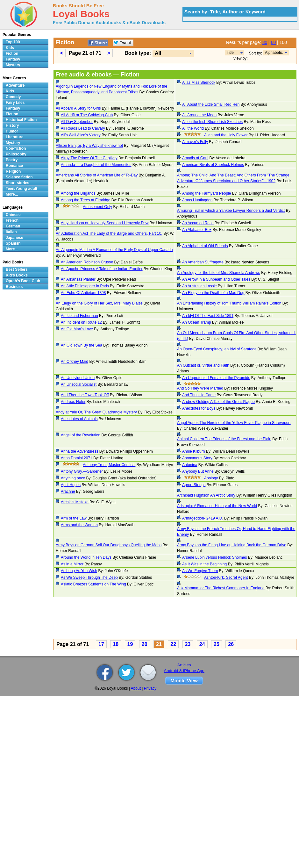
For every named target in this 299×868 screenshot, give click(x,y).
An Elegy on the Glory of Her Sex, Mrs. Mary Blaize (99, 303)
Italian (11, 232)
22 (173, 644)
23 (188, 644)
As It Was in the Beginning (204, 564)
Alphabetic (274, 53)
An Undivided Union (78, 378)
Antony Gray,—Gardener (82, 471)
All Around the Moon (199, 115)
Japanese (14, 238)
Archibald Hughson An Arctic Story (206, 495)
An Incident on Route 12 (81, 322)
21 (159, 644)
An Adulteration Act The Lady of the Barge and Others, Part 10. (109, 233)
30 (265, 42)
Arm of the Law (74, 518)
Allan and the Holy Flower (226, 135)
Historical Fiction (21, 120)
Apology (211, 478)
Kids (10, 48)
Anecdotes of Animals (79, 419)
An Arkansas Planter (78, 279)
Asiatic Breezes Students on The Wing (93, 584)
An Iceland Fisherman (79, 316)
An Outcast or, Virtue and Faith (203, 365)
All (158, 53)
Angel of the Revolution (81, 435)
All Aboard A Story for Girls (78, 108)
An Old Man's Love (77, 329)
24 (202, 644)
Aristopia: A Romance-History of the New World (217, 506)
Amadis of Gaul (195, 158)
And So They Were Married (200, 388)
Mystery (13, 65)
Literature (14, 137)
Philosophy (16, 154)
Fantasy (13, 59)
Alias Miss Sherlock (199, 82)
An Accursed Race (198, 223)
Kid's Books (17, 275)
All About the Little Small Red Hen (211, 104)
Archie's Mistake (75, 502)
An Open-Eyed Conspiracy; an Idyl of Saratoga (217, 349)
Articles (184, 665)
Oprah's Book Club (23, 281)
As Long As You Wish (79, 571)
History (12, 126)
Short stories (18, 183)
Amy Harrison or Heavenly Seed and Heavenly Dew (105, 223)
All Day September (77, 122)
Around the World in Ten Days (86, 557)
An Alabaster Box (197, 230)
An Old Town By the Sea (82, 345)
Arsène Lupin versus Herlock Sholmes (214, 557)
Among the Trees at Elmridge (85, 200)
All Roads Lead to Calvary (83, 128)
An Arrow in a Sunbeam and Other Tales (216, 279)
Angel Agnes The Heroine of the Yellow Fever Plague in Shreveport (234, 423)
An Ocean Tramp (197, 322)
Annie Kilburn (193, 451)
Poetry (12, 160)
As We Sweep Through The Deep (89, 577)
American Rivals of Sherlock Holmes (213, 165)
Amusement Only (97, 207)
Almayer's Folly (195, 142)
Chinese (13, 215)
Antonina (190, 465)
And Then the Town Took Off (85, 395)
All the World (193, 128)
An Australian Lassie (199, 286)
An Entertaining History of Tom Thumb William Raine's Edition (229, 303)
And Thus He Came (199, 395)
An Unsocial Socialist (79, 384)
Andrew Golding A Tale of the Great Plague (218, 402)
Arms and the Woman (79, 525)
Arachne (68, 491)
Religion (13, 171)
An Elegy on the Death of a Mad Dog (213, 293)
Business (14, 287)
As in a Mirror (72, 564)
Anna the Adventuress (79, 451)
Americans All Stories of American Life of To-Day (97, 175)
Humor (12, 131)
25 (217, 644)
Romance (14, 166)
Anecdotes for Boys (199, 408)
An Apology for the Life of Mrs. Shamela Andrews (219, 273)
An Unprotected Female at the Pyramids (216, 378)
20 (145, 644)
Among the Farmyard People (206, 193)
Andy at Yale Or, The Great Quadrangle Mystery (96, 412)
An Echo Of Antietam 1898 (83, 293)
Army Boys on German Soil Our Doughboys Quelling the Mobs (109, 545)
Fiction (12, 54)
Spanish (13, 243)
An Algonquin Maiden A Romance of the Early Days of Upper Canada (114, 250)
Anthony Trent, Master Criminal (109, 465)
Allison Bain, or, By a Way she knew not (89, 146)
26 (231, 644)
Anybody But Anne (198, 471)
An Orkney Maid (75, 362)
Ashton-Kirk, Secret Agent (226, 577)
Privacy (150, 688)
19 (130, 644)
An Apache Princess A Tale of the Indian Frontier (102, 269)
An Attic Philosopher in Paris (85, 286)
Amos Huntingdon (197, 200)
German (13, 226)
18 (116, 644)
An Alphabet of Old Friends (205, 246)
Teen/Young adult (21, 189)
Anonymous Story (197, 458)
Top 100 (13, 42)
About (136, 688)
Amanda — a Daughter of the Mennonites (96, 165)
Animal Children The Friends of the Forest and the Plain (224, 439)
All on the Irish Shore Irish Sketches (212, 122)
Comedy (13, 97)
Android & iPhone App (184, 671)
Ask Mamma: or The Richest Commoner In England (221, 588)
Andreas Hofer (73, 402)
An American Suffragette (203, 262)
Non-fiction (16, 148)
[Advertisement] (148, 619)
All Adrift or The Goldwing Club (87, 115)
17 (101, 644)
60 (274, 42)
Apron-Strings (194, 485)
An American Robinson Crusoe (87, 262)
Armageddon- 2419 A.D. (203, 518)
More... (12, 194)
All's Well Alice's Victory (81, 135)
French (12, 220)
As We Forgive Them (200, 571)
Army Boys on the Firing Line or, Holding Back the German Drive (232, 545)
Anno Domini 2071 (77, 458)
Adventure (15, 85)
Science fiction (19, 177)
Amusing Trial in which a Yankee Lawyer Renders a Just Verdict (231, 211)
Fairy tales (15, 103)
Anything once (73, 478)
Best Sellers (17, 269)
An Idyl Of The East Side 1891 (208, 316)
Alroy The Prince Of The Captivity (89, 158)
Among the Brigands (78, 193)
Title (230, 53)
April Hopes (71, 485)
